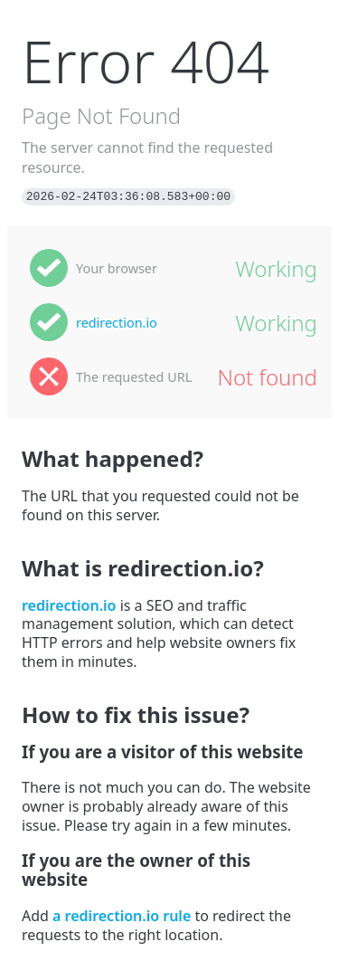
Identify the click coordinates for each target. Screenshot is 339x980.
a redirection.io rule (122, 916)
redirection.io (117, 323)
